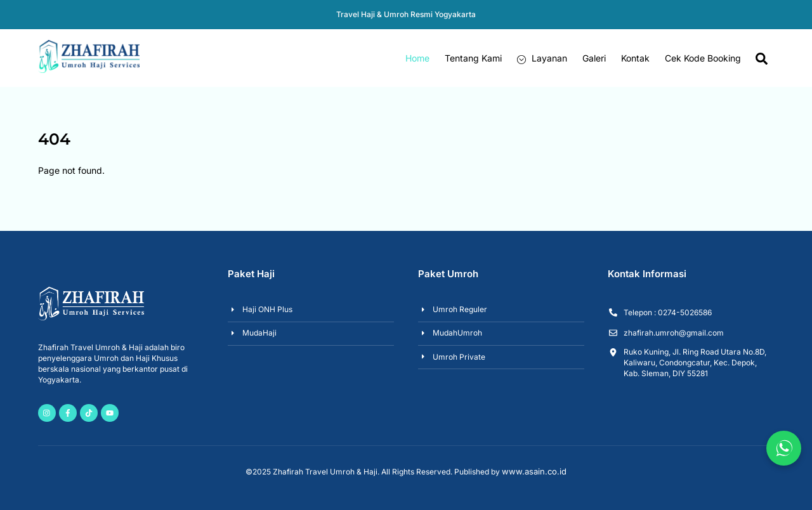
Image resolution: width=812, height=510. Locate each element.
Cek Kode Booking (703, 58)
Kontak (635, 58)
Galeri (594, 58)
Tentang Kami (473, 58)
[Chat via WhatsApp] (784, 448)
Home (417, 58)
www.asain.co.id (534, 471)
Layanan (542, 58)
